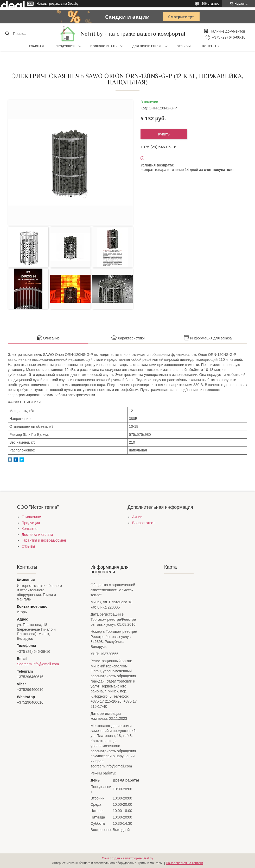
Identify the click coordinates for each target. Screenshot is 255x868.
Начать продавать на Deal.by (57, 4)
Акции (137, 517)
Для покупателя (147, 46)
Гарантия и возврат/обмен (44, 540)
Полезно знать (103, 46)
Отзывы (184, 46)
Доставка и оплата (37, 535)
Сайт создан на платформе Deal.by (128, 858)
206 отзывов (210, 4)
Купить (164, 134)
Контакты (211, 46)
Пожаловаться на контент (184, 863)
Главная (37, 46)
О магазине (31, 517)
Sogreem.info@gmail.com (38, 664)
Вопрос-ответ (144, 523)
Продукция (65, 46)
